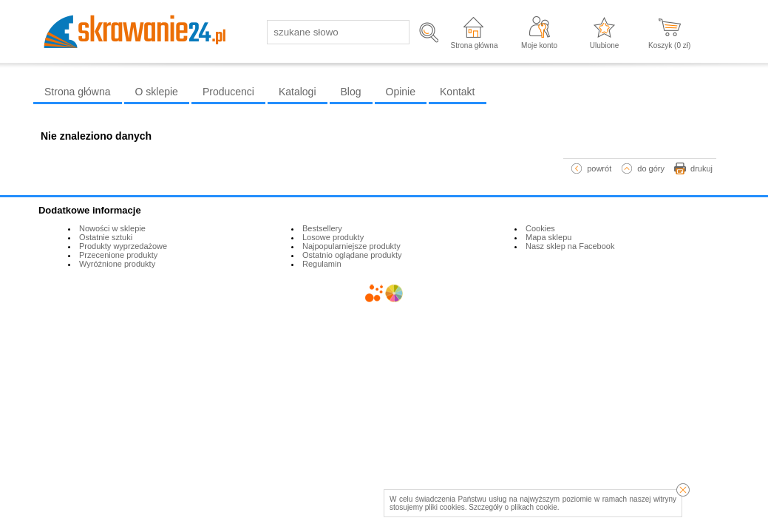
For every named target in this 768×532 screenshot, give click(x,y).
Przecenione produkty (118, 255)
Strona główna (475, 45)
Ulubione (604, 45)
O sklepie (157, 92)
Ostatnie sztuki (106, 237)
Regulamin (322, 264)
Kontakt (457, 92)
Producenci (228, 92)
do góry (651, 168)
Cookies (540, 228)
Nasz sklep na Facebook (570, 246)
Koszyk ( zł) (669, 45)
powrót (599, 168)
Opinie (401, 92)
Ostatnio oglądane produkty (352, 255)
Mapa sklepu (548, 237)
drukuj (701, 168)
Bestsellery (322, 228)
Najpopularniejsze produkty (351, 246)
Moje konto (539, 45)
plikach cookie (534, 507)
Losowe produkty (333, 237)
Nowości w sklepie (112, 228)
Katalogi (298, 92)
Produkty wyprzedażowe (123, 246)
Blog (351, 92)
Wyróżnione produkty (117, 264)
